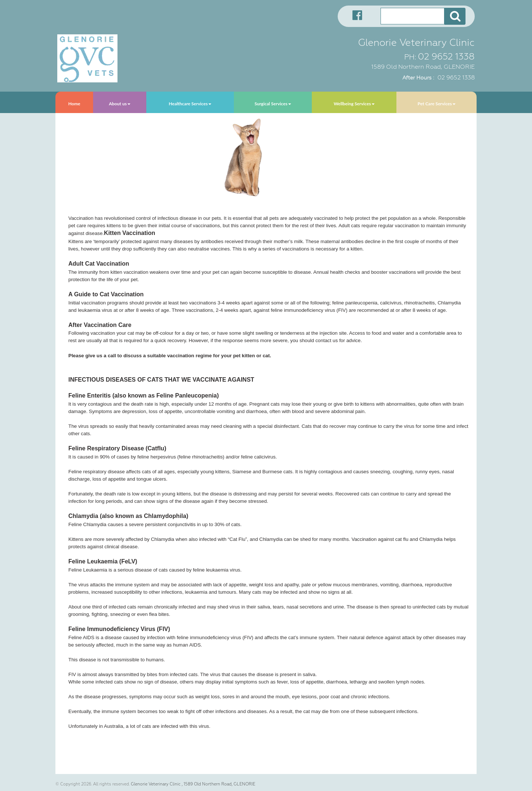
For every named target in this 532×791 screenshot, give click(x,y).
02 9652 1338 (446, 57)
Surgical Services (273, 104)
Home (74, 104)
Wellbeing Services (354, 104)
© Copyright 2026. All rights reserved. (93, 784)
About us (120, 104)
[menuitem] (74, 102)
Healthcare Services (190, 104)
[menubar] (266, 102)
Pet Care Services (436, 104)
